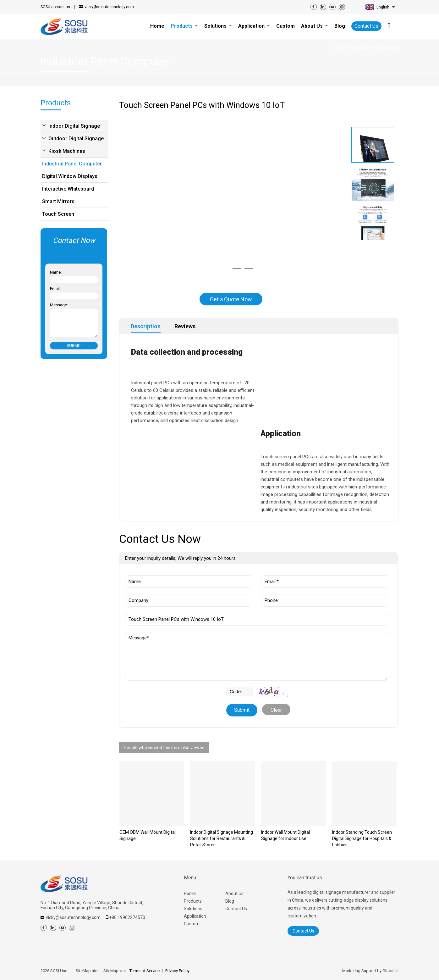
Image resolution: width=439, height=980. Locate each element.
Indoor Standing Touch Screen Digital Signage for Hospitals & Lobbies (362, 838)
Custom (192, 924)
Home (190, 894)
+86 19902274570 (127, 917)
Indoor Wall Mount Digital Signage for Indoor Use (285, 835)
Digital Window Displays (70, 176)
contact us (55, 7)
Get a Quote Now (231, 299)
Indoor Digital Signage (74, 126)
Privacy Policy (177, 971)
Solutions (193, 909)
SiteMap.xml (115, 971)
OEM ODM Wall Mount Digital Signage (148, 835)
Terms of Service (145, 971)
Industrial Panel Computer (72, 164)
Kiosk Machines (67, 151)
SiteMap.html (88, 971)
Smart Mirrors (58, 201)
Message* (257, 656)
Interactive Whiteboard (68, 189)
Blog (230, 901)
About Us (234, 894)
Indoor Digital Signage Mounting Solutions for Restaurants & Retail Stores (222, 838)
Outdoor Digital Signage (76, 139)
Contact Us (366, 26)
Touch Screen (58, 214)
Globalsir (391, 971)
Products (193, 901)
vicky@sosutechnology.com (109, 7)
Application (195, 916)
